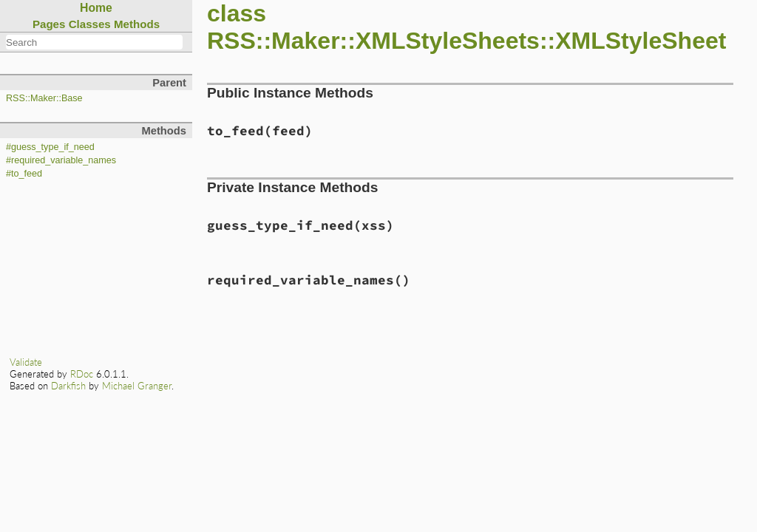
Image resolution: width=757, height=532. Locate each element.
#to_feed (24, 174)
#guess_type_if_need (50, 147)
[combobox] (94, 42)
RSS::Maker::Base (44, 98)
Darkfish (68, 386)
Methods (137, 24)
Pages (49, 24)
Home (96, 8)
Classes (90, 24)
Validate (26, 362)
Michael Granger (137, 386)
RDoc (82, 374)
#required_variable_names (61, 160)
